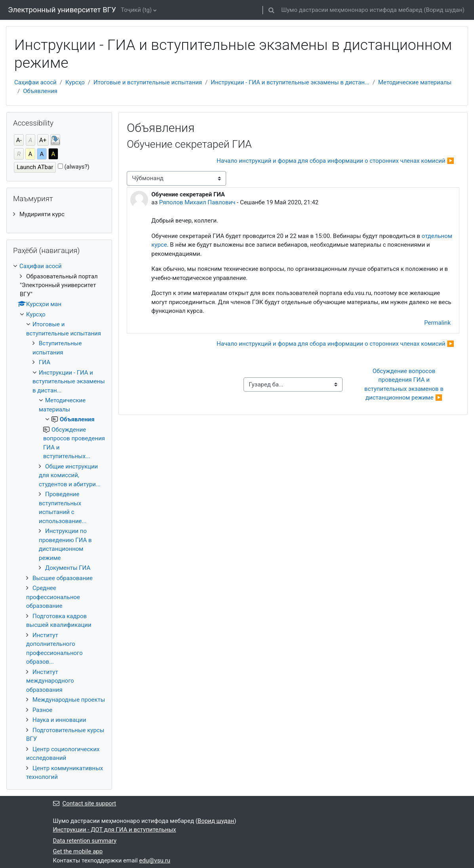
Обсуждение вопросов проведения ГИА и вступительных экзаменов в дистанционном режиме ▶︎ (405, 385)
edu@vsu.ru (155, 860)
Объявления (40, 91)
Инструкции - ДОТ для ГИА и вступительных (115, 830)
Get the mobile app (78, 851)
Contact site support (85, 803)
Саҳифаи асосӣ (35, 82)
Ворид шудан (444, 10)
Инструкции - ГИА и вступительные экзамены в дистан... (290, 82)
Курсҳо (75, 82)
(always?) (77, 167)
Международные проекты (69, 700)
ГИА (45, 362)
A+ (43, 140)
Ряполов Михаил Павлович (197, 202)
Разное (42, 710)
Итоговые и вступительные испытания (148, 82)
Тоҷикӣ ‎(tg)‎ (136, 10)
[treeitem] (59, 214)
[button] (271, 10)
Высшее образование (63, 578)
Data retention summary (85, 841)
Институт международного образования (50, 681)
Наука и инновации (59, 720)
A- (19, 140)
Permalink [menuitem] (437, 323)
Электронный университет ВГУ (62, 10)
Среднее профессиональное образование (53, 597)
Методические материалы (415, 82)
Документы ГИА (68, 568)
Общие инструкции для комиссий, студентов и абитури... (70, 475)
